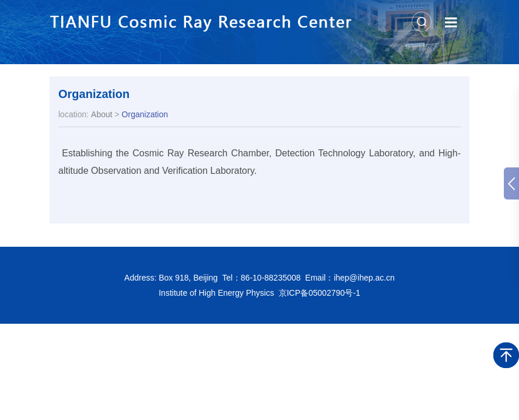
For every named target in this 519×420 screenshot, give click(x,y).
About (102, 114)
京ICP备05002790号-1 (320, 293)
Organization (94, 94)
